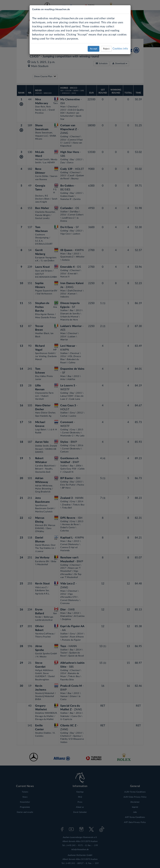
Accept (94, 49)
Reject (106, 49)
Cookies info (120, 49)
